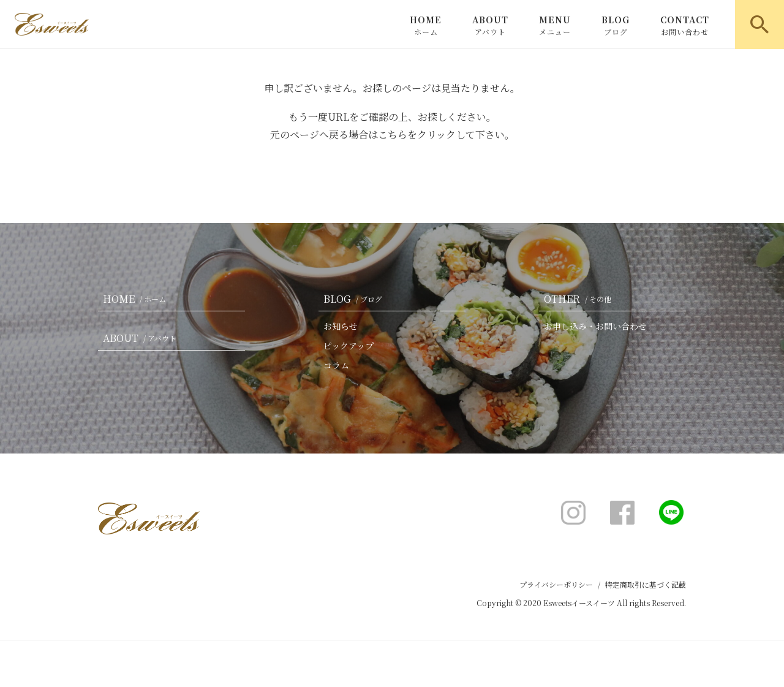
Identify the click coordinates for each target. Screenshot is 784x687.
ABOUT (490, 25)
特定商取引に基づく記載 (646, 584)
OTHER (580, 299)
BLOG (616, 25)
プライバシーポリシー (556, 584)
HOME (426, 25)
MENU (555, 25)
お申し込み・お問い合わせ (595, 326)
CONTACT (685, 25)
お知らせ (341, 326)
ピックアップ (349, 346)
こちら (393, 135)
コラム (336, 365)
